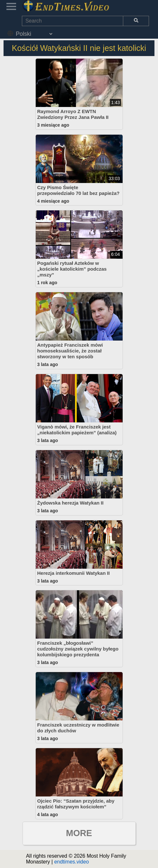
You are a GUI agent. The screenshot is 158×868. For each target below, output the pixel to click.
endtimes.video (71, 862)
